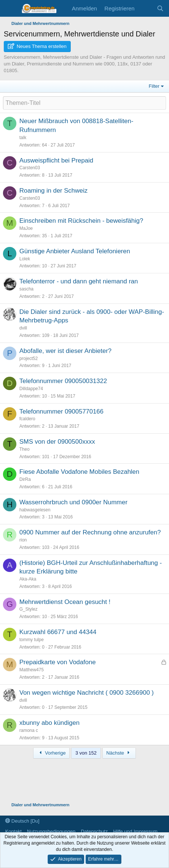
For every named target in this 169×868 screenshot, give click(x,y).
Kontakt (13, 831)
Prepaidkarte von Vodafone (58, 662)
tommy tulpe (31, 640)
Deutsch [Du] (22, 821)
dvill (23, 328)
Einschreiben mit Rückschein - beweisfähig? (81, 221)
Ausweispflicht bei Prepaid (56, 160)
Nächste (119, 753)
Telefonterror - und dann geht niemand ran (79, 281)
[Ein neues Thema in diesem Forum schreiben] (84, 103)
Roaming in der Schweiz (53, 191)
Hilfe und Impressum (135, 831)
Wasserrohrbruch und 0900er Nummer (73, 502)
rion (23, 540)
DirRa (25, 479)
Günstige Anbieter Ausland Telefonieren (75, 251)
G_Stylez (28, 609)
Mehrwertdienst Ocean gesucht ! (65, 602)
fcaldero (27, 419)
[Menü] (10, 9)
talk (23, 138)
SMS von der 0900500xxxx (57, 442)
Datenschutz (94, 831)
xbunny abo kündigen (50, 723)
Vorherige (51, 753)
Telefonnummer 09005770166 (61, 412)
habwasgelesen (35, 510)
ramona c (29, 730)
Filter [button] (154, 86)
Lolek (25, 259)
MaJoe (26, 228)
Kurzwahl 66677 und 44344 (58, 632)
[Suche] (160, 8)
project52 (28, 359)
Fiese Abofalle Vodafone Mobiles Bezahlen (79, 472)
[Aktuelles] (145, 8)
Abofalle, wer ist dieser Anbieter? (66, 351)
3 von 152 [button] (86, 753)
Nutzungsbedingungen (51, 831)
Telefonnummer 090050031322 (63, 381)
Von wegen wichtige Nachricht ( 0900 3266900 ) (87, 693)
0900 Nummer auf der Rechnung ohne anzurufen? (90, 532)
